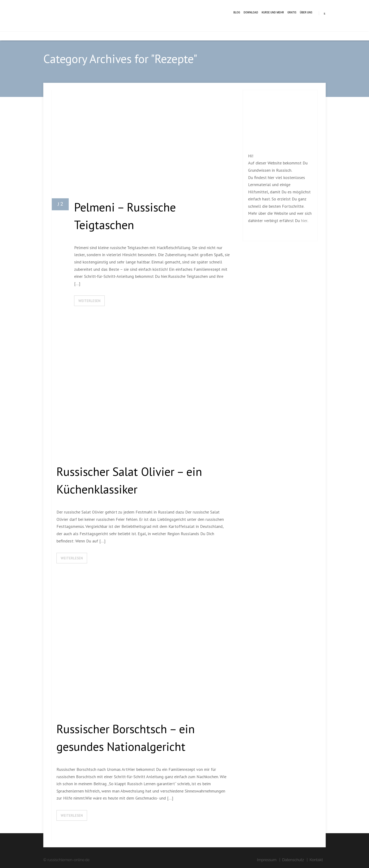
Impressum (267, 860)
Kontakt (316, 860)
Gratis (292, 12)
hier (304, 221)
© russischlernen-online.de (66, 860)
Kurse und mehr (273, 12)
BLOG (237, 12)
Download (251, 12)
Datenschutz (293, 860)
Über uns (306, 12)
